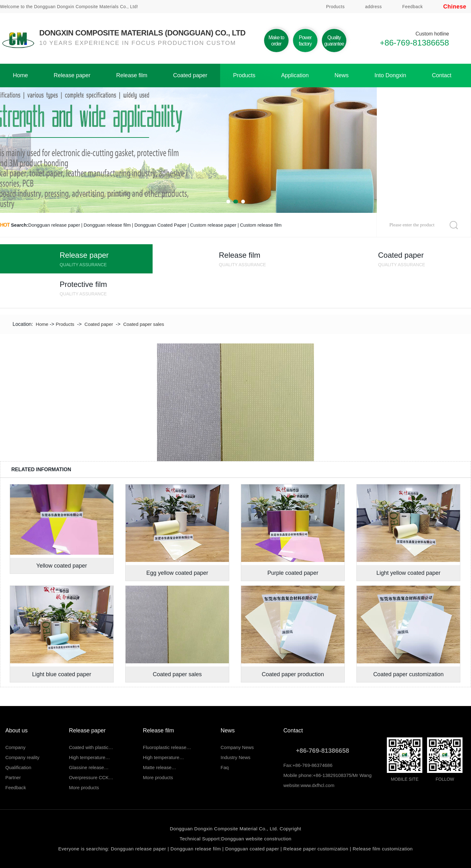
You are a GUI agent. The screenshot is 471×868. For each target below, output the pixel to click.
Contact (441, 75)
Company (15, 747)
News (341, 75)
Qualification (18, 767)
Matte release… (160, 767)
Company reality (22, 757)
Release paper (72, 75)
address (374, 7)
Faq (225, 767)
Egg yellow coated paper (177, 573)
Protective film (106, 289)
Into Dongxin (390, 75)
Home (20, 75)
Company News (237, 747)
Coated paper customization (409, 674)
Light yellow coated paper (409, 573)
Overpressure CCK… (91, 777)
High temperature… (89, 757)
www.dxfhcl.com (317, 785)
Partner (13, 777)
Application (295, 75)
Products (335, 7)
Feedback (412, 7)
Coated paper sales (143, 324)
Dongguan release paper (54, 225)
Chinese (455, 7)
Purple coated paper (293, 573)
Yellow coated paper (62, 566)
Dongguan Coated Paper (160, 225)
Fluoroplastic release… (167, 747)
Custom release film (261, 225)
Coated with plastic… (91, 747)
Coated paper (190, 75)
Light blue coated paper (62, 674)
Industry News (236, 757)
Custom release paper (213, 225)
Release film (132, 75)
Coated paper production (293, 674)
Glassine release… (89, 767)
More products (84, 787)
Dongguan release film (107, 225)
